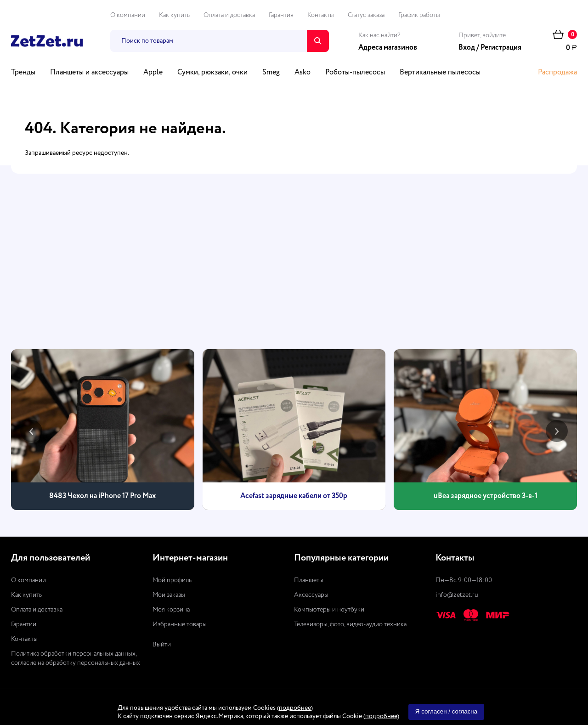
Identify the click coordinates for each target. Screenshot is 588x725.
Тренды (23, 73)
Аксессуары (311, 595)
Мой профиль (172, 580)
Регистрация (501, 48)
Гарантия (281, 15)
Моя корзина (171, 610)
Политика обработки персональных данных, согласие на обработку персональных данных (76, 658)
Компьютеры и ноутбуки (329, 610)
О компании (128, 15)
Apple (153, 73)
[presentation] (31, 431)
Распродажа (557, 73)
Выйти (162, 645)
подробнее (295, 708)
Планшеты (309, 580)
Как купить (174, 15)
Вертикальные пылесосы (440, 73)
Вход (467, 48)
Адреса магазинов (388, 48)
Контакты (321, 15)
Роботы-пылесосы (355, 73)
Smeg (271, 73)
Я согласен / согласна (446, 711)
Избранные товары (180, 624)
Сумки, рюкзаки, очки (212, 73)
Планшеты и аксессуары (89, 73)
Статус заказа (366, 15)
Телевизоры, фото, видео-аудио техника (350, 624)
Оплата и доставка (229, 15)
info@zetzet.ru (457, 595)
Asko (302, 73)
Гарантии (24, 624)
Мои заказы (169, 595)
